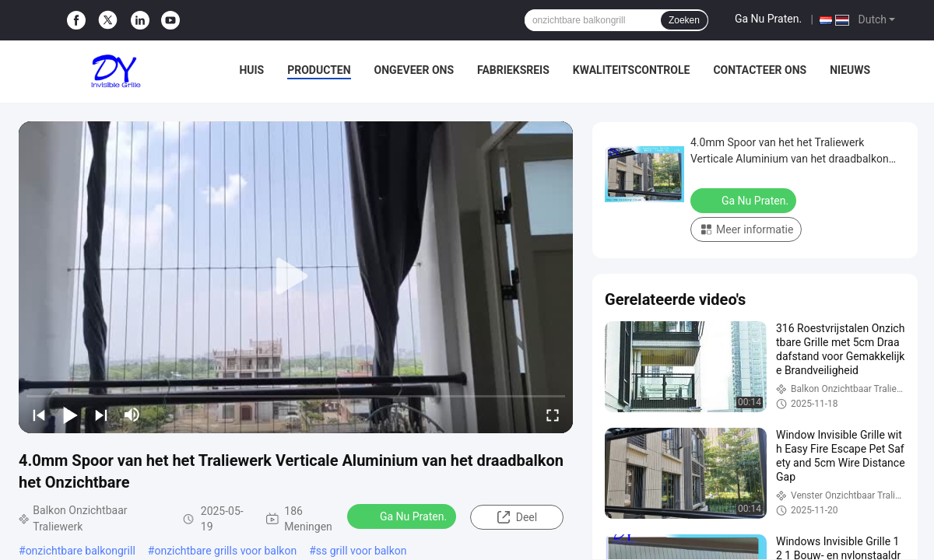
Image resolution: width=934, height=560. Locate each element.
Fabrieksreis (513, 70)
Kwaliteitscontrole (632, 70)
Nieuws (850, 70)
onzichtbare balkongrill (81, 551)
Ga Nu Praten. (768, 19)
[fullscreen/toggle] (553, 415)
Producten (319, 70)
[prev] (39, 415)
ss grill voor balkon (362, 551)
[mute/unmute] (132, 415)
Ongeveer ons (414, 70)
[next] (101, 415)
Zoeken (684, 20)
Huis (251, 70)
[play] (296, 277)
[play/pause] (70, 415)
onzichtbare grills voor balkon (225, 551)
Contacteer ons (760, 70)
